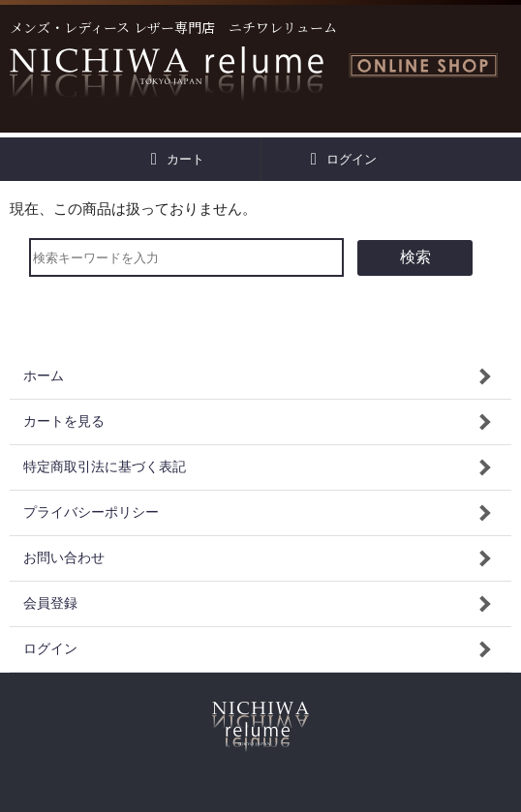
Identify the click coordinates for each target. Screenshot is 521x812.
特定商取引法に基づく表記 (105, 467)
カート (178, 159)
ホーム (44, 376)
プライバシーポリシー (91, 512)
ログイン (344, 159)
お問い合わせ (64, 558)
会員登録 (50, 603)
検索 (415, 257)
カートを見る (64, 421)
